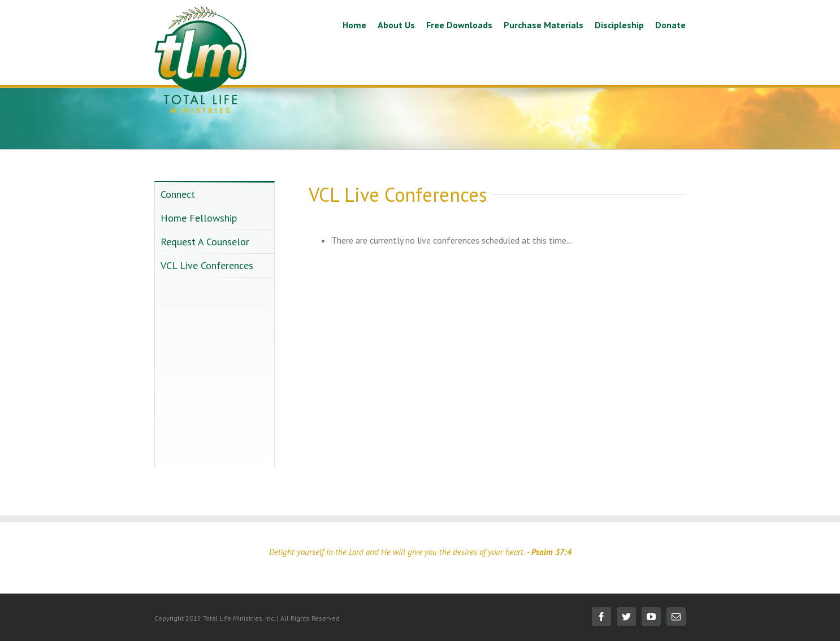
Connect (178, 194)
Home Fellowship (199, 218)
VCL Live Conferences (207, 265)
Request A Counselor (205, 242)
